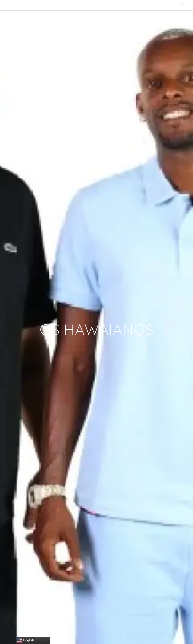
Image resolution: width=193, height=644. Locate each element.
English (25, 640)
